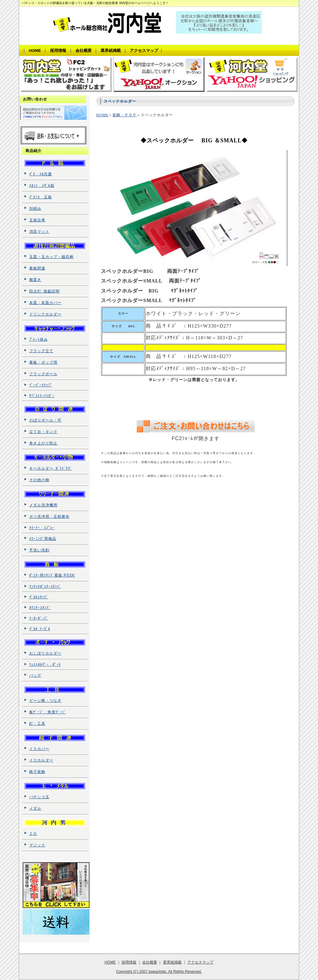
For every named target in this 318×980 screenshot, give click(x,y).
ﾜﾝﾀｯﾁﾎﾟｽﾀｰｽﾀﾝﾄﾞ (45, 587)
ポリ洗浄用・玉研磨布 (49, 517)
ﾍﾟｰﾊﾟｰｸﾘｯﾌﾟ (41, 385)
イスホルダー (41, 760)
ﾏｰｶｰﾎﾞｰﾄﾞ (39, 618)
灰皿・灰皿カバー (45, 303)
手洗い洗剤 (39, 550)
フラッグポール (43, 374)
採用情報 (129, 962)
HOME (102, 115)
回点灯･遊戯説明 (44, 291)
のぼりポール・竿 (45, 420)
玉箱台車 (37, 220)
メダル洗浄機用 (43, 505)
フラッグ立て (41, 351)
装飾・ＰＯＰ (125, 115)
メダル (35, 808)
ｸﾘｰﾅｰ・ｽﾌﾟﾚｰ (42, 528)
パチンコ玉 (39, 797)
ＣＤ (33, 834)
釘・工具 (37, 724)
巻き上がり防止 (43, 443)
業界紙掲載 (172, 962)
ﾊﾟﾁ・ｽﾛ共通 (41, 174)
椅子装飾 (37, 772)
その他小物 (39, 480)
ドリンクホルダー (45, 314)
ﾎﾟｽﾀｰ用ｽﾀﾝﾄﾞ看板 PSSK (52, 575)
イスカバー (39, 749)
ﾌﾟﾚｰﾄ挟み (39, 339)
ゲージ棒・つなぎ (45, 701)
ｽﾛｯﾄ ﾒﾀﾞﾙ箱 (42, 186)
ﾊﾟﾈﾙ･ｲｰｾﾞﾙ (40, 629)
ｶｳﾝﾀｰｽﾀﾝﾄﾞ (40, 608)
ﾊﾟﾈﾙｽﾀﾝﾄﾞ (39, 597)
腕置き (35, 280)
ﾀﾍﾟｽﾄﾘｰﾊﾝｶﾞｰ (42, 396)
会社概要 (150, 962)
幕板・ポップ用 (43, 362)
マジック (37, 845)
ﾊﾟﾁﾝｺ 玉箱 (41, 197)
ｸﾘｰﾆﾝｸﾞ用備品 (43, 539)
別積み (35, 209)
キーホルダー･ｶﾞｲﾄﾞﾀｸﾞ (51, 468)
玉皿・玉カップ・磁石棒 (51, 257)
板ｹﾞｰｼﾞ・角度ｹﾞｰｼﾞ (48, 712)
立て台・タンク (43, 432)
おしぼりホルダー (45, 653)
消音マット (39, 232)
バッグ (35, 675)
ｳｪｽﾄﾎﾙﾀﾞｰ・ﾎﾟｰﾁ (45, 665)
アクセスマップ (200, 962)
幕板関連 (37, 268)
